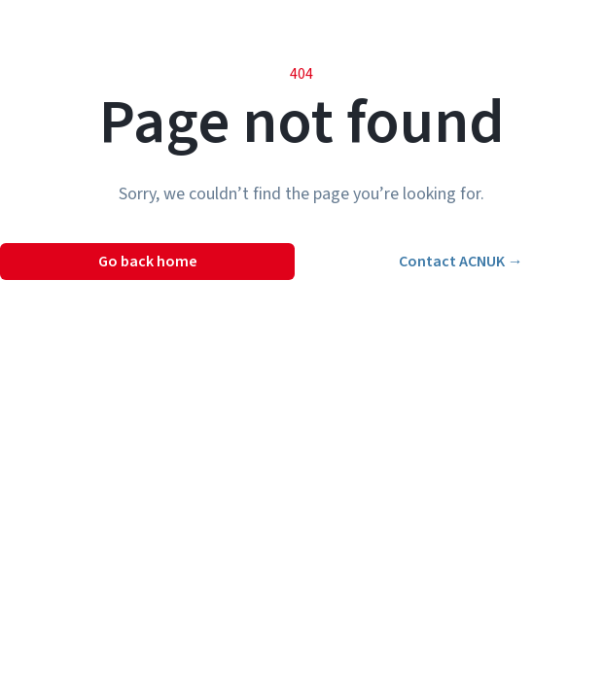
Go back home (148, 262)
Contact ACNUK (461, 262)
